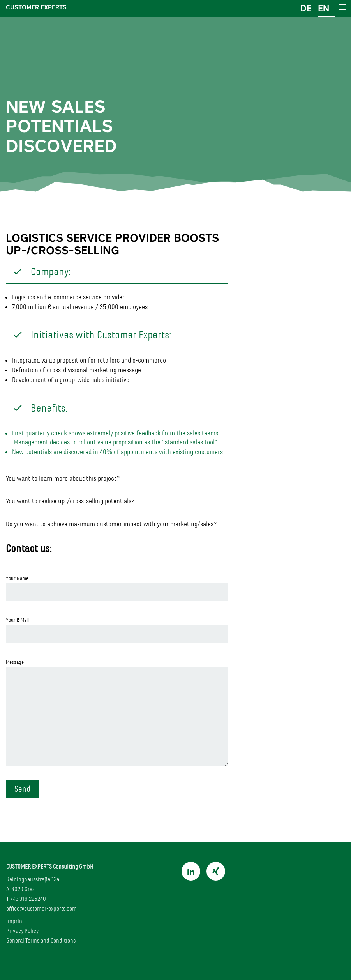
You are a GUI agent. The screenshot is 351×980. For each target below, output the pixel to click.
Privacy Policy (22, 931)
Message (117, 712)
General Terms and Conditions (41, 940)
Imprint (15, 921)
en (324, 8)
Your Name (117, 588)
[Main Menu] (342, 7)
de (306, 8)
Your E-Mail (117, 630)
